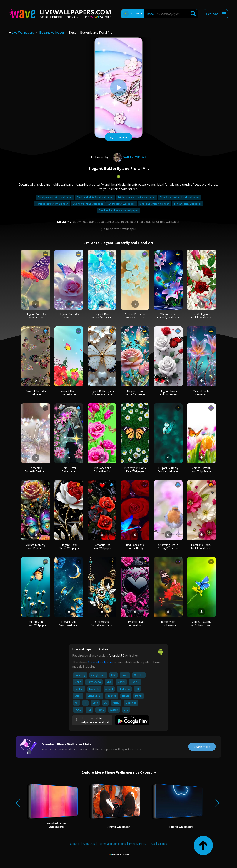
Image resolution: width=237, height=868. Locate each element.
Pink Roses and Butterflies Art (102, 470)
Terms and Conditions (112, 844)
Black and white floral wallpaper (95, 197)
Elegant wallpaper (52, 33)
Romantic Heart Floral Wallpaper (135, 623)
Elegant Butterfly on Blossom (36, 316)
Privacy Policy (138, 844)
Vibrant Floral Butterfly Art (69, 393)
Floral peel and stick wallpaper (55, 197)
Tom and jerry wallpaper (188, 204)
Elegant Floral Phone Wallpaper (69, 546)
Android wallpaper (100, 662)
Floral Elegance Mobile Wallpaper (201, 316)
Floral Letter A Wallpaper (69, 470)
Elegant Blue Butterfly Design (102, 316)
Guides (163, 844)
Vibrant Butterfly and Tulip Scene (201, 470)
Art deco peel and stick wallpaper (137, 197)
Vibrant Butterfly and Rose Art (36, 546)
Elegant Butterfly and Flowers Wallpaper (102, 393)
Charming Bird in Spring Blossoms (168, 546)
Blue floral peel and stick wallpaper (180, 197)
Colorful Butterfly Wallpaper (36, 393)
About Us (89, 844)
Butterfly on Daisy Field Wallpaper (135, 470)
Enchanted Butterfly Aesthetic (36, 470)
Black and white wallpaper (154, 204)
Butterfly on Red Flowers (168, 623)
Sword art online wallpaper (88, 204)
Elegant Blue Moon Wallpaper (69, 623)
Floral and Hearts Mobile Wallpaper (201, 546)
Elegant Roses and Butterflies (168, 393)
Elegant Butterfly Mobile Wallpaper (168, 470)
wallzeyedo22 (129, 157)
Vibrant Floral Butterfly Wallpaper (168, 316)
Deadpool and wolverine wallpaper (118, 210)
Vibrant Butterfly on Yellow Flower (201, 623)
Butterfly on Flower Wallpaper (36, 623)
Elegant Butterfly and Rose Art (69, 316)
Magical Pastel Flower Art (201, 393)
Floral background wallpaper (52, 204)
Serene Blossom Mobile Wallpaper (135, 316)
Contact (75, 844)
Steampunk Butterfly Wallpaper (102, 623)
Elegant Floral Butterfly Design (135, 393)
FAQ (152, 844)
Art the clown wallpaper (122, 204)
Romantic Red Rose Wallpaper (102, 546)
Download (118, 138)
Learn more (202, 747)
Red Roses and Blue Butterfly (135, 546)
